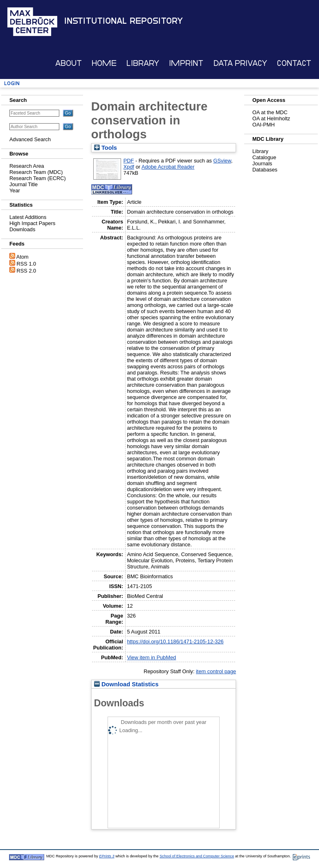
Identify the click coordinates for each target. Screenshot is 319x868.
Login (12, 83)
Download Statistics (126, 684)
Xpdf (129, 167)
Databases (265, 170)
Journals (262, 163)
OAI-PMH (264, 125)
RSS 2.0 (27, 271)
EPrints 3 (107, 856)
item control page (216, 671)
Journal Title (24, 184)
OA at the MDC (270, 112)
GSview (222, 161)
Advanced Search (30, 139)
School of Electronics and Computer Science (197, 856)
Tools (106, 148)
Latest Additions (28, 217)
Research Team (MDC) (36, 172)
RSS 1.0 (27, 264)
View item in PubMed (151, 657)
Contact (294, 63)
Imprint (186, 63)
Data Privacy (240, 63)
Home (104, 63)
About (69, 63)
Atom (22, 257)
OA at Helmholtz (271, 118)
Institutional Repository (124, 21)
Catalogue (264, 157)
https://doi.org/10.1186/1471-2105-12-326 (175, 641)
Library (143, 63)
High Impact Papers (32, 223)
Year (15, 191)
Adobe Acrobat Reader (168, 167)
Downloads (22, 229)
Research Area (27, 166)
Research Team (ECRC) (38, 178)
